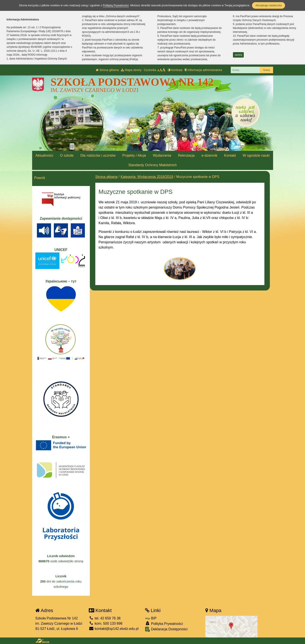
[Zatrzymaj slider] (72, 146)
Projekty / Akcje (134, 155)
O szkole (67, 155)
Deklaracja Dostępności (166, 629)
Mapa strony (131, 70)
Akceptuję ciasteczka (268, 5)
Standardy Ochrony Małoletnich (152, 165)
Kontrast (175, 70)
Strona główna (107, 70)
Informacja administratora (203, 70)
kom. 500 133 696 (106, 623)
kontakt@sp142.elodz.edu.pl (114, 629)
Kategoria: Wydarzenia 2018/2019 (147, 177)
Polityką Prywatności (116, 5)
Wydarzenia (162, 155)
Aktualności (44, 155)
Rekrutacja (186, 155)
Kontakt (230, 155)
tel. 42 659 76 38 (105, 618)
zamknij (238, 55)
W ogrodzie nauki (256, 155)
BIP (151, 618)
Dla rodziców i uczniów (98, 155)
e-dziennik (209, 155)
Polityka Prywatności (164, 623)
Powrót (40, 178)
